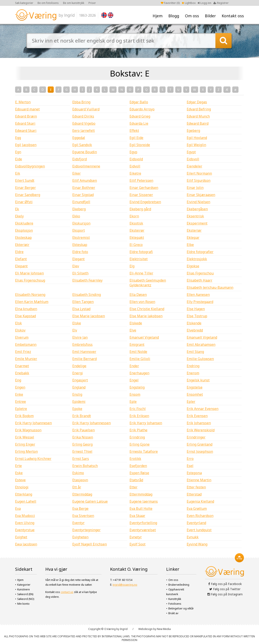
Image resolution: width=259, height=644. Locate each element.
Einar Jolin (195, 188)
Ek (17, 209)
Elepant (21, 266)
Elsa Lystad (81, 309)
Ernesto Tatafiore (144, 451)
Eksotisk (136, 223)
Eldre (19, 252)
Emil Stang (195, 352)
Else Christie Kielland (147, 309)
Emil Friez (23, 352)
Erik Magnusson (28, 430)
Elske (77, 323)
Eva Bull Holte (141, 509)
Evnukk (193, 537)
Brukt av (173, 613)
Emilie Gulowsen (200, 359)
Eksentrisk (195, 216)
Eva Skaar (137, 516)
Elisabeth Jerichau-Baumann (210, 287)
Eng (18, 380)
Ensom (135, 394)
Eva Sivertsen (83, 516)
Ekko (76, 216)
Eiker (77, 173)
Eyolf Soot (137, 544)
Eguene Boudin (85, 152)
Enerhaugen (139, 373)
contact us (67, 592)
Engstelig (137, 387)
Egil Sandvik (82, 145)
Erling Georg (82, 444)
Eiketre (135, 173)
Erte (18, 466)
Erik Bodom (24, 416)
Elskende (194, 323)
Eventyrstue (25, 530)
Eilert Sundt (25, 180)
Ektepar (193, 238)
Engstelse (195, 387)
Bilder (210, 16)
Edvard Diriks (83, 116)
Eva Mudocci (25, 516)
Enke (19, 394)
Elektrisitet (139, 259)
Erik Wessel (25, 437)
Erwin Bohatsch (85, 466)
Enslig (77, 394)
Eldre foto (80, 252)
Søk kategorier (24, 3)
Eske (19, 473)
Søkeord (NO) (26, 599)
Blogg (174, 16)
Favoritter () (170, 3)
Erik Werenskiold (201, 430)
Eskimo (78, 473)
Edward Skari (26, 131)
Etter (133, 487)
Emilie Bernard (84, 359)
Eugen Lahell (26, 501)
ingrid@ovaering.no (125, 585)
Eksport (79, 230)
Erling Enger (25, 444)
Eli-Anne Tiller (141, 273)
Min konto (23, 604)
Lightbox (189, 3)
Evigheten (80, 537)
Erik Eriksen (139, 416)
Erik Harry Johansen (146, 423)
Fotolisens (175, 604)
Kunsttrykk (175, 599)
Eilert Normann (199, 173)
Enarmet (22, 366)
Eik (18, 173)
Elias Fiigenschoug (30, 280)
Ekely (19, 216)
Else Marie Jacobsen (89, 316)
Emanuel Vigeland (144, 337)
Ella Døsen (138, 295)
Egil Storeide (140, 145)
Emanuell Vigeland (202, 337)
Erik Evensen (197, 416)
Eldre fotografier (200, 252)
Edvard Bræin (26, 116)
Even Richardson (200, 516)
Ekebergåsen (197, 209)
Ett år (77, 487)
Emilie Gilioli (140, 359)
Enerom (193, 373)
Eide (19, 159)
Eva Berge (80, 509)
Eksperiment (197, 223)
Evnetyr (136, 537)
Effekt (134, 131)
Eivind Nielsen (198, 202)
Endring (193, 366)
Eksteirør (137, 230)
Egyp (133, 152)
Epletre (21, 409)
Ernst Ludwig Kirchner (33, 459)
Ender (134, 366)
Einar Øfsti (24, 202)
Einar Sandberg (28, 195)
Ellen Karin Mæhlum (32, 302)
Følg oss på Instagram (225, 594)
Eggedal (79, 138)
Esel (190, 466)
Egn (18, 152)
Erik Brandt (82, 416)
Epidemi (79, 402)
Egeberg (193, 131)
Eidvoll (135, 166)
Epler (191, 402)
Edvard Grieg (140, 116)
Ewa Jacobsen (26, 544)
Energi (78, 373)
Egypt (191, 152)
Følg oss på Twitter (225, 589)
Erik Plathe (138, 430)
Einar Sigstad (83, 195)
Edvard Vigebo (84, 123)
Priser (92, 3)
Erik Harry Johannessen (92, 423)
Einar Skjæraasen (201, 195)
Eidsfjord (80, 159)
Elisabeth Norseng (30, 295)
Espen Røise (139, 473)
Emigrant (137, 344)
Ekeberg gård (140, 209)
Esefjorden (138, 466)
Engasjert (80, 380)
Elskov (20, 330)
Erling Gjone (140, 444)
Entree (21, 402)
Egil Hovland (197, 138)
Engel (134, 380)
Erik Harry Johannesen (33, 423)
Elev (76, 266)
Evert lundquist (199, 530)
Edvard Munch (198, 116)
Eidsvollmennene (86, 166)
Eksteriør (194, 230)
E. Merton (23, 102)
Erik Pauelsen (84, 430)
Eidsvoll (193, 159)
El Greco (136, 245)
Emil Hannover (84, 352)
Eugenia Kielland (200, 501)
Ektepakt (137, 238)
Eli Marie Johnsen (29, 273)
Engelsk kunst (198, 380)
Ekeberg (79, 209)
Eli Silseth (80, 273)
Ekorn (134, 216)
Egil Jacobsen (26, 145)
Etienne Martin (199, 480)
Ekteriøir (22, 245)
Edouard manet (27, 109)
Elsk (18, 323)
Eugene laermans (144, 501)
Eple (133, 402)
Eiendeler (194, 166)
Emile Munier (26, 359)
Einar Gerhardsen (144, 188)
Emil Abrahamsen (201, 344)
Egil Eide (136, 138)
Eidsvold (136, 159)
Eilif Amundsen (85, 180)
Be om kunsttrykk (74, 3)
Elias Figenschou (200, 273)
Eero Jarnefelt (84, 131)
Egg (18, 138)
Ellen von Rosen (142, 302)
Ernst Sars (81, 459)
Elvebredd (195, 330)
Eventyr (78, 523)
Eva (18, 509)
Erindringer (196, 437)
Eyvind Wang (197, 544)
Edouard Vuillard (86, 109)
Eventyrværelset (143, 530)
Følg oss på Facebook (225, 584)
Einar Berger (25, 188)
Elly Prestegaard (200, 302)
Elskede (136, 323)
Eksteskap (23, 238)
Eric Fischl (138, 409)
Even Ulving (25, 523)
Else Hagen (196, 309)
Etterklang (24, 494)
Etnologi (22, 487)
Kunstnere (24, 589)
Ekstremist (81, 238)
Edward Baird (198, 123)
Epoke (77, 409)
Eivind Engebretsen (145, 202)
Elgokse (193, 266)
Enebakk (22, 373)
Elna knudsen (26, 309)
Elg (132, 266)
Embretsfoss (82, 344)
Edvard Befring (199, 109)
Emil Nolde (138, 352)
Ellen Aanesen (198, 295)
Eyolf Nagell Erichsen (90, 544)
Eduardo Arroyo (142, 109)
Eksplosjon (24, 230)
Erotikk (135, 459)
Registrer (221, 3)
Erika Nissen (83, 437)
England (79, 387)
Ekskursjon (81, 223)
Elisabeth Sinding (87, 295)
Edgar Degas (197, 102)
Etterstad (194, 494)
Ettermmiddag (141, 494)
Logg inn (205, 3)
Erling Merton (26, 451)
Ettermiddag (82, 494)
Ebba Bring (81, 102)
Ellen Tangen (83, 302)
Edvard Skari (25, 123)
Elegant (78, 259)
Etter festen (196, 487)
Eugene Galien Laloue (90, 501)
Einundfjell (81, 202)
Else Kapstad (25, 316)
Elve (133, 330)
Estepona (194, 473)
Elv (75, 330)
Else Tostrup (197, 316)
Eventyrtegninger (86, 530)
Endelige (79, 366)
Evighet (21, 537)
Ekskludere (24, 223)
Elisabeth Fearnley (87, 280)
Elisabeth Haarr (200, 280)
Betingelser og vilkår (181, 608)
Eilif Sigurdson (199, 180)
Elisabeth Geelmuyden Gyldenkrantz (148, 283)
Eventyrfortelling (143, 523)
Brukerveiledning (179, 585)
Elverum (22, 337)
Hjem (158, 16)
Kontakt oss (233, 16)
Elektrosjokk (197, 259)
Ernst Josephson (200, 451)
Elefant (21, 259)
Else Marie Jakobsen (146, 316)
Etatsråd (136, 480)
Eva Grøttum (197, 509)
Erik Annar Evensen (203, 409)
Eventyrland (196, 523)
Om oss (192, 16)
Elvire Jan (80, 337)
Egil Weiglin (196, 145)
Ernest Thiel (82, 451)
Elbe (190, 245)
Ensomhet (195, 394)
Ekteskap (80, 245)
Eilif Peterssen (141, 180)
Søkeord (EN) (25, 594)
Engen (20, 387)
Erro (190, 459)
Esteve (20, 480)
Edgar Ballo (139, 102)
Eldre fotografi (141, 252)
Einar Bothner (84, 188)
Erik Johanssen (199, 423)
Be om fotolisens (48, 3)
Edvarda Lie (139, 123)
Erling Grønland (200, 444)
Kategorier (24, 585)
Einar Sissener (141, 195)
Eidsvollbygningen (30, 166)
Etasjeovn (80, 480)
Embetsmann (26, 344)
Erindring (137, 437)
